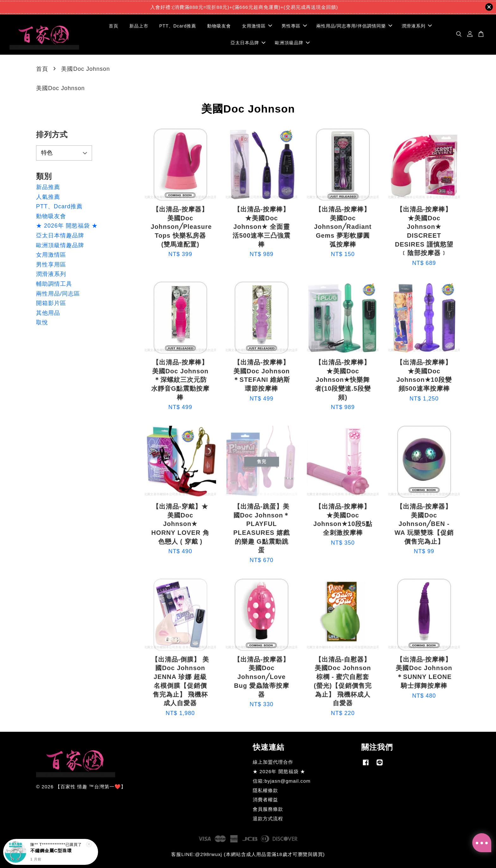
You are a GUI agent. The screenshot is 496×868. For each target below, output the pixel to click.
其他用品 (48, 313)
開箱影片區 (51, 303)
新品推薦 (48, 187)
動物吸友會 (219, 26)
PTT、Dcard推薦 (178, 26)
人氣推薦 (48, 197)
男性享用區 (51, 265)
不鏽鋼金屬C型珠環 (51, 851)
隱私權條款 (265, 790)
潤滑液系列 (417, 26)
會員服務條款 (268, 809)
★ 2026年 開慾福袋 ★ (67, 226)
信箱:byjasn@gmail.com (282, 781)
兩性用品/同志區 (58, 294)
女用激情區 (257, 26)
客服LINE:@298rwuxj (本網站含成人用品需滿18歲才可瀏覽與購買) (248, 854)
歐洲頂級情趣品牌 (60, 245)
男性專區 (294, 26)
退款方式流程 (268, 819)
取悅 (42, 322)
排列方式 (52, 134)
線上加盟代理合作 (273, 762)
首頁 (114, 26)
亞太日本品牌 (248, 43)
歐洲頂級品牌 (292, 43)
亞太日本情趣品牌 (60, 235)
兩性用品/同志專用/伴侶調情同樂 (354, 26)
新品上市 (139, 26)
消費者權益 (265, 800)
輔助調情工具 (54, 284)
